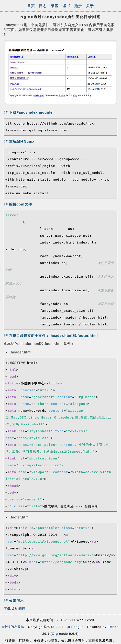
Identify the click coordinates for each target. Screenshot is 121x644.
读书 (66, 6)
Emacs (113, 627)
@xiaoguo (75, 627)
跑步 (78, 6)
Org (55, 634)
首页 (31, 6)
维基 (55, 6)
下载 (7, 609)
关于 (90, 6)
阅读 (22, 609)
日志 (43, 6)
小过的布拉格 (14, 627)
